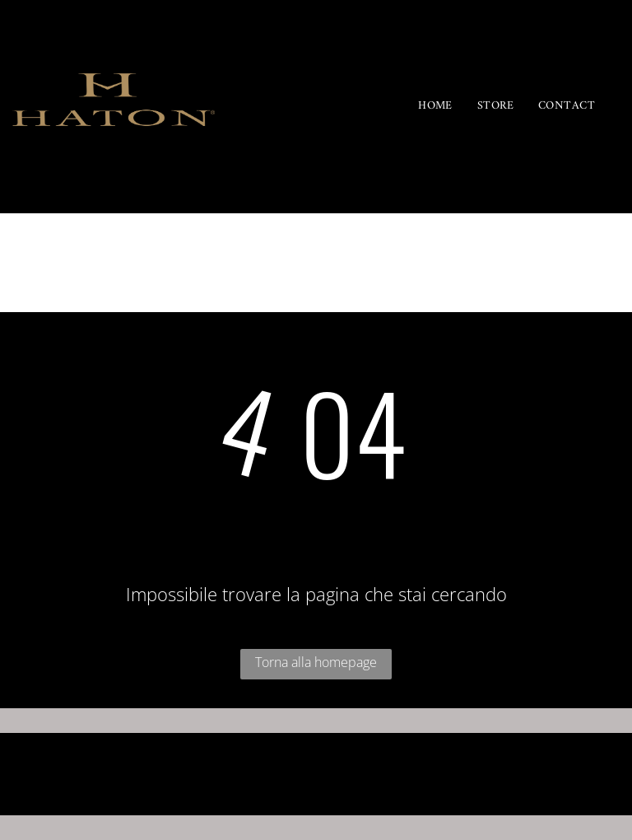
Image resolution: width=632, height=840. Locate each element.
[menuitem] (435, 106)
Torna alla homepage (316, 662)
